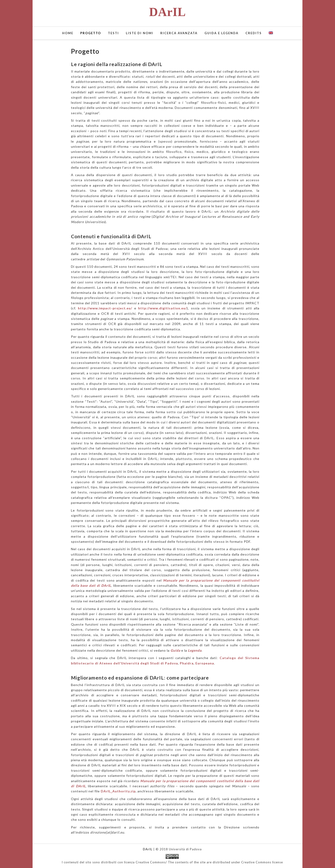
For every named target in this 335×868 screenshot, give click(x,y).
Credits (254, 33)
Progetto (91, 33)
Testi (113, 33)
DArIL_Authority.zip (118, 791)
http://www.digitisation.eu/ (162, 308)
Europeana (205, 663)
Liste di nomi (140, 33)
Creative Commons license (262, 862)
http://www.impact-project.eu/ (105, 308)
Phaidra (187, 663)
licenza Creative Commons (145, 862)
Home (68, 33)
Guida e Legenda (221, 33)
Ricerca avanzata (179, 33)
